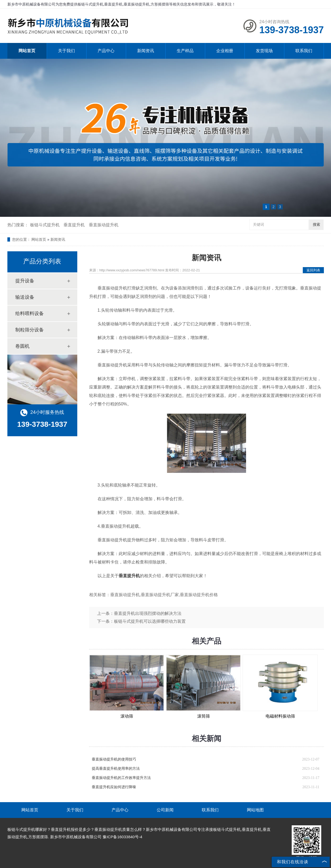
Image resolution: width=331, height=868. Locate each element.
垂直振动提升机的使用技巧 (114, 759)
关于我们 (66, 51)
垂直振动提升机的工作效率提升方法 (121, 778)
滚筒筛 (204, 716)
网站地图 (255, 810)
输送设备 (25, 297)
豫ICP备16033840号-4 (122, 837)
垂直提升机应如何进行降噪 (114, 787)
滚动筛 (127, 716)
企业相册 (225, 51)
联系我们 (304, 51)
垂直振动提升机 (104, 225)
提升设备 (25, 281)
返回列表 (313, 270)
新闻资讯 (146, 51)
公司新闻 (165, 810)
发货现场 (264, 51)
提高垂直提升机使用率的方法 (116, 769)
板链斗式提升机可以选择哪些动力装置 (150, 621)
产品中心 (106, 51)
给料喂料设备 (30, 313)
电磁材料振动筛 (280, 716)
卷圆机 (22, 346)
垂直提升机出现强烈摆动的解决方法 (148, 613)
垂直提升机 (74, 225)
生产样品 (185, 51)
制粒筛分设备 (30, 330)
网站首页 (27, 51)
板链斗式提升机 (45, 225)
